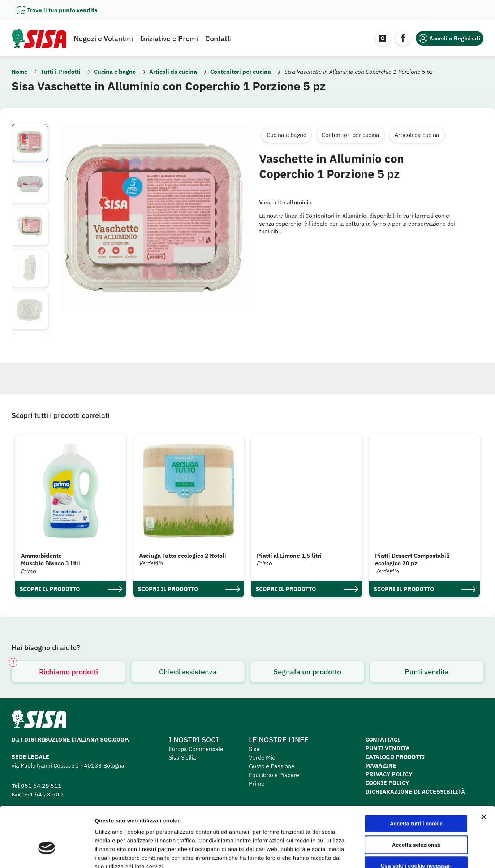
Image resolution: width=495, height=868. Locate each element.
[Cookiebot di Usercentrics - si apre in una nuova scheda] (47, 854)
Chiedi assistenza (188, 672)
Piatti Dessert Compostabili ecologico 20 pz (412, 560)
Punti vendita (427, 672)
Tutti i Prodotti (61, 72)
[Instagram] (383, 38)
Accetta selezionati (416, 801)
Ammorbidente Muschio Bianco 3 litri (51, 560)
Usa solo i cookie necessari (416, 822)
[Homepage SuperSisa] (39, 721)
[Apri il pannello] (57, 10)
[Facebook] (403, 38)
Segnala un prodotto (307, 672)
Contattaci (383, 739)
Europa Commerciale (196, 749)
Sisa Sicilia (182, 757)
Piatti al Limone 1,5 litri (289, 556)
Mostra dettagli (380, 854)
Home (20, 72)
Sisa (254, 749)
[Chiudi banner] (484, 773)
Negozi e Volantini (103, 38)
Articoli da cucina (173, 72)
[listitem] (30, 143)
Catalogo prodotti (395, 757)
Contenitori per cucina (241, 72)
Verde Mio (262, 757)
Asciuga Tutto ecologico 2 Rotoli (183, 556)
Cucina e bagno (115, 72)
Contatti (218, 38)
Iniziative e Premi (169, 38)
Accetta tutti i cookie (416, 780)
